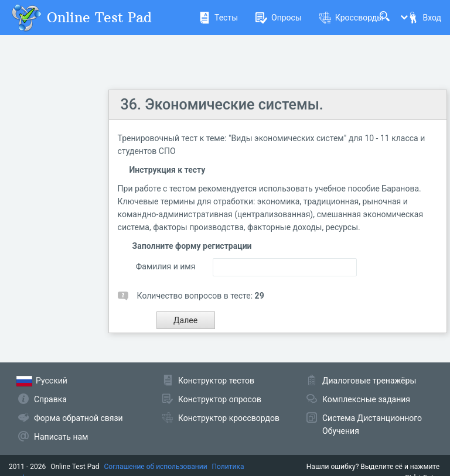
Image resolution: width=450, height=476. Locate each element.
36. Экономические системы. (222, 105)
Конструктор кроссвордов (229, 418)
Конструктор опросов (220, 399)
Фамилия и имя (166, 266)
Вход (424, 18)
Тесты (218, 18)
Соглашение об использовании (156, 467)
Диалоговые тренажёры (369, 381)
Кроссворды (351, 18)
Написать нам (61, 437)
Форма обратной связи (79, 418)
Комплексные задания (366, 399)
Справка (50, 399)
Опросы (279, 18)
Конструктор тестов (216, 381)
